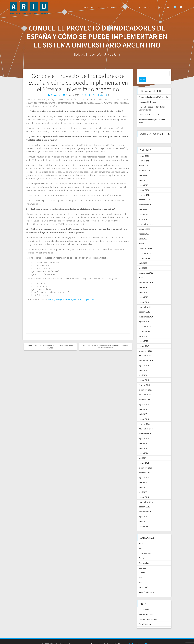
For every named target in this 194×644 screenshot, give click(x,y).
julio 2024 (143, 204)
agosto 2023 (144, 229)
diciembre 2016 (145, 346)
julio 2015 (143, 404)
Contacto (162, 8)
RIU (90, 95)
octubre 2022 (144, 253)
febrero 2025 (144, 190)
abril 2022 (143, 263)
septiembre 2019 (146, 277)
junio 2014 (143, 443)
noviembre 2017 (146, 321)
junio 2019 (143, 287)
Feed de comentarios (148, 614)
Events (142, 567)
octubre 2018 (144, 307)
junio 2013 (143, 482)
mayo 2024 (143, 209)
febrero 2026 (144, 156)
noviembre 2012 (146, 497)
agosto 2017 (144, 331)
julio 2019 (143, 282)
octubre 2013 (144, 467)
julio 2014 (143, 438)
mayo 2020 (143, 272)
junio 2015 (143, 409)
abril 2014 (143, 453)
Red (86, 95)
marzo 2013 (144, 492)
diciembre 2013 (145, 463)
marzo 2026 (144, 151)
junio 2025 (143, 175)
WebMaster (56, 95)
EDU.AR (112, 8)
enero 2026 (143, 160)
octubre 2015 (144, 394)
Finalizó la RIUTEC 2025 (149, 109)
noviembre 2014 (146, 424)
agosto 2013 (144, 472)
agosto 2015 (144, 399)
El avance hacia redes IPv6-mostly (153, 92)
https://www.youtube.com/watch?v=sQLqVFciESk (71, 299)
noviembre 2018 (146, 302)
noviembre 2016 (146, 350)
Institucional (92, 8)
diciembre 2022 (145, 243)
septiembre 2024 (146, 199)
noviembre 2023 (146, 219)
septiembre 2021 (146, 268)
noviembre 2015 (146, 389)
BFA (140, 543)
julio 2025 (143, 170)
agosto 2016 (144, 360)
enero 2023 (143, 238)
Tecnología (98, 95)
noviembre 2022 (146, 248)
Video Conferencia (146, 587)
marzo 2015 (144, 414)
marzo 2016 (144, 375)
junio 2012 (143, 516)
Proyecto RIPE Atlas (147, 97)
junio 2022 (143, 258)
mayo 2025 (143, 180)
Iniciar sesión (144, 604)
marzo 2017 (144, 341)
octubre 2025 (144, 165)
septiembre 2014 (146, 428)
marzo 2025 (144, 185)
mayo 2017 (143, 336)
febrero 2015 (144, 419)
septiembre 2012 (146, 506)
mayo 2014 (143, 448)
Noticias (145, 8)
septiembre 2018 (146, 312)
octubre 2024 (144, 194)
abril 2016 (143, 370)
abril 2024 (143, 214)
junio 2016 (143, 365)
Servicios (128, 8)
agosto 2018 (144, 316)
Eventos (142, 563)
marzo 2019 (144, 297)
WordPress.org (145, 619)
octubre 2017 (144, 326)
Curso (141, 553)
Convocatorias (145, 548)
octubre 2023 (144, 224)
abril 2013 (143, 487)
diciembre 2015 (145, 385)
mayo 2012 (143, 521)
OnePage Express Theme (140, 639)
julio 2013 (143, 477)
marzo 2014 (144, 458)
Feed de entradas (146, 609)
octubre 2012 (144, 502)
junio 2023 (143, 234)
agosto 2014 (144, 433)
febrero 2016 (144, 380)
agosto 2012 (144, 511)
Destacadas (144, 558)
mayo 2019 (143, 292)
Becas (141, 538)
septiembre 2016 (146, 355)
